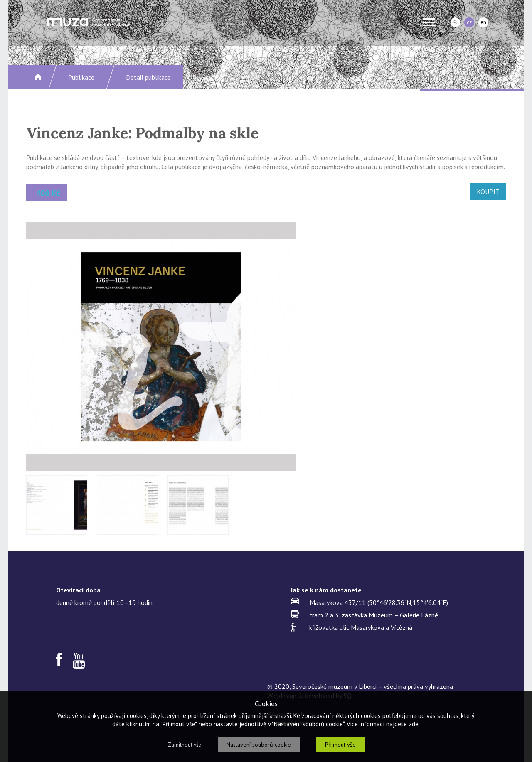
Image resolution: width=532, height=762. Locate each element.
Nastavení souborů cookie (259, 745)
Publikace (81, 77)
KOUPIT (488, 192)
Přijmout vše (340, 745)
